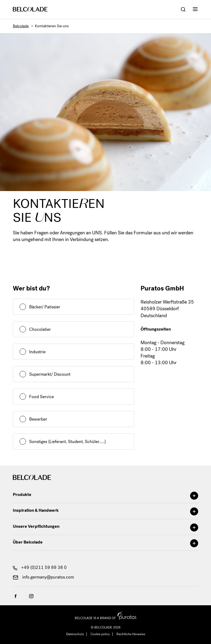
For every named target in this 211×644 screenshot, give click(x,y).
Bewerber (38, 419)
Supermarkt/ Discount (50, 374)
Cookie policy (100, 634)
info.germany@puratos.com (43, 577)
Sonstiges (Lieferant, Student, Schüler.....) (67, 442)
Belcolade (21, 26)
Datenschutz (75, 634)
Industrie (37, 352)
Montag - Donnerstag (163, 343)
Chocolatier (40, 329)
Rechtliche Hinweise (131, 634)
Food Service (42, 397)
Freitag (148, 356)
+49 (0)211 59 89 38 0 (40, 567)
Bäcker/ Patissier (45, 307)
